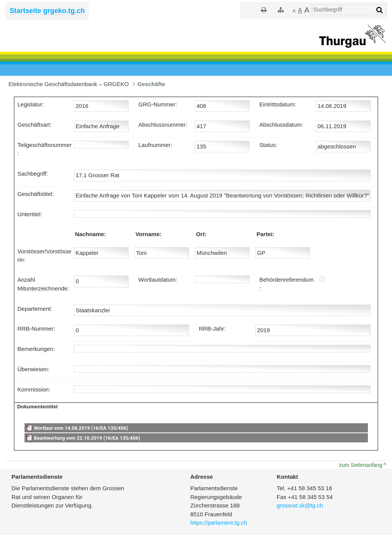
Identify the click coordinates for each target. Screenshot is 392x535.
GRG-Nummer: (158, 104)
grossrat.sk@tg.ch (300, 505)
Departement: (35, 309)
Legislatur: (31, 104)
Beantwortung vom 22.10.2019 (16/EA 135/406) (87, 438)
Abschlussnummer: (163, 125)
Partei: (265, 234)
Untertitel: (30, 214)
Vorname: (149, 234)
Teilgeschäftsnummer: (45, 149)
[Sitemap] (281, 10)
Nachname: (91, 234)
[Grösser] (300, 11)
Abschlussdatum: (281, 125)
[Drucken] (264, 10)
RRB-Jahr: (212, 329)
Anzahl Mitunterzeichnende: (43, 284)
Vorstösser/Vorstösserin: (45, 256)
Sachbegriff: (33, 174)
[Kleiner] (294, 11)
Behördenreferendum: (286, 284)
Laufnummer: (155, 145)
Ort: (201, 234)
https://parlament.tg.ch (219, 523)
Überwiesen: (33, 369)
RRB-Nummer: (36, 329)
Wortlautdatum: (158, 280)
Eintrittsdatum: (278, 104)
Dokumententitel (38, 407)
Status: (268, 145)
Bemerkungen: (36, 349)
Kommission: (34, 389)
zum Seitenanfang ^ (363, 465)
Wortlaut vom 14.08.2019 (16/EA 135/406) (81, 428)
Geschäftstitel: (36, 194)
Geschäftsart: (35, 125)
